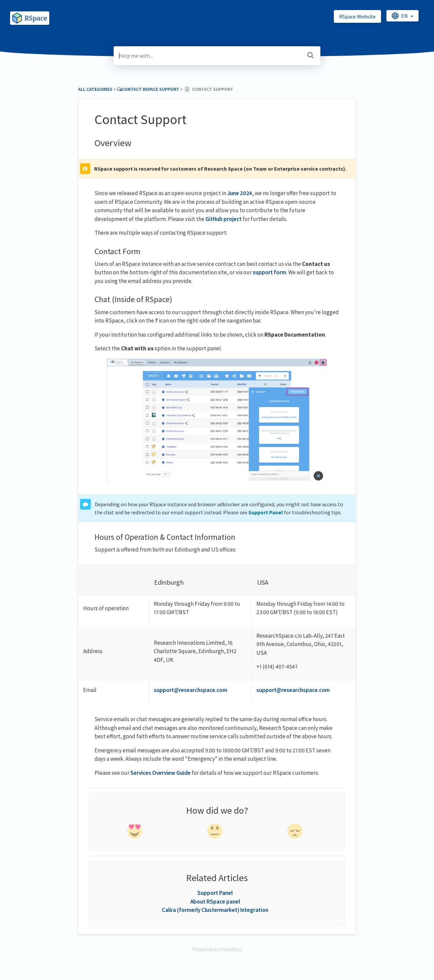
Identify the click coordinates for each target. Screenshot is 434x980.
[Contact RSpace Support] (148, 89)
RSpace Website (357, 16)
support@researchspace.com (191, 690)
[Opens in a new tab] (217, 949)
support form (269, 272)
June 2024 (240, 193)
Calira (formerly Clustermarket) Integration (215, 910)
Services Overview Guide (161, 773)
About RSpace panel (215, 902)
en (400, 16)
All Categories (95, 89)
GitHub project (224, 219)
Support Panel (266, 512)
